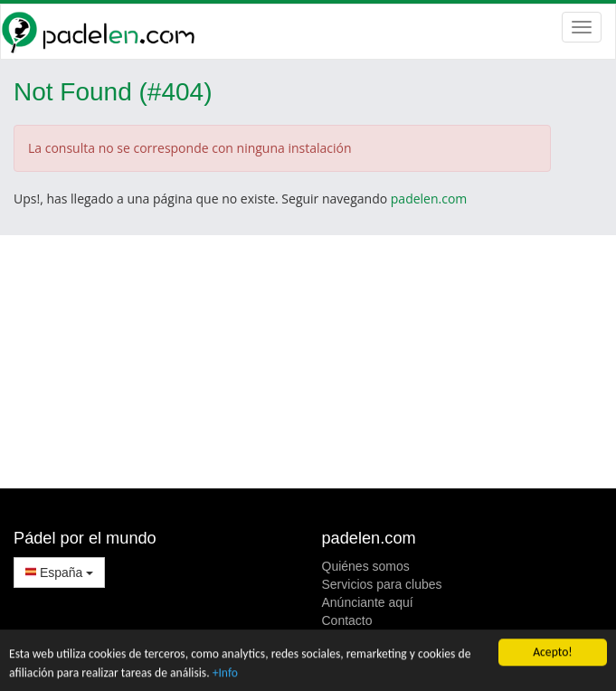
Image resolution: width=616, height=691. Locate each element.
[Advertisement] (308, 362)
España (59, 573)
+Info (225, 673)
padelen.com (429, 199)
